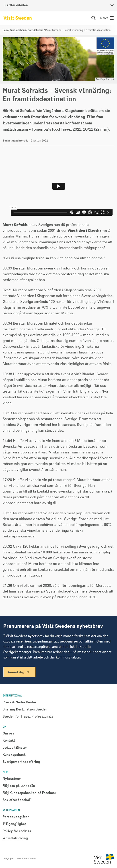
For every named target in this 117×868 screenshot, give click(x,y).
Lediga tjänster (15, 747)
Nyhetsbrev (12, 778)
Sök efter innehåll (17, 800)
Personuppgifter (16, 817)
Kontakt (9, 740)
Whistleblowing (15, 838)
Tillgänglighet (14, 824)
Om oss (8, 733)
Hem (5, 30)
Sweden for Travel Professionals (28, 716)
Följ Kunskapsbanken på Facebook (30, 793)
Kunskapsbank (18, 30)
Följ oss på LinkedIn (19, 786)
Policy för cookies (17, 831)
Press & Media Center (19, 702)
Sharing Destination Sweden (25, 709)
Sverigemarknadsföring (21, 762)
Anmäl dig (16, 672)
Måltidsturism (36, 30)
